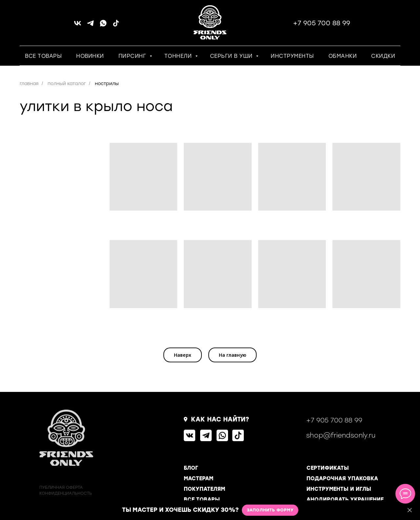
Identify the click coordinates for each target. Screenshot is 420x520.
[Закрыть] (410, 510)
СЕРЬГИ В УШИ (232, 56)
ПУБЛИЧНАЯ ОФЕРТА (61, 487)
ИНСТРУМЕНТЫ (292, 56)
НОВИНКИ (90, 56)
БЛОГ (191, 468)
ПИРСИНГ (133, 56)
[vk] (78, 25)
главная (29, 84)
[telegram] (90, 25)
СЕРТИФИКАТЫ (328, 468)
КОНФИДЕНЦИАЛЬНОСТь (66, 493)
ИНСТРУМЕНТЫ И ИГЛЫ (339, 489)
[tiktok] (116, 25)
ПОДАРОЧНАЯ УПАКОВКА (342, 478)
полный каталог (67, 84)
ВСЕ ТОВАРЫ (43, 56)
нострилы (107, 84)
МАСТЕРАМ (199, 478)
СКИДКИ (383, 56)
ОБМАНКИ (343, 56)
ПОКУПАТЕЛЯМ (204, 489)
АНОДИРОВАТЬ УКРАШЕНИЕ (345, 499)
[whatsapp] (103, 25)
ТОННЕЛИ (179, 56)
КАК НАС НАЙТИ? (220, 419)
